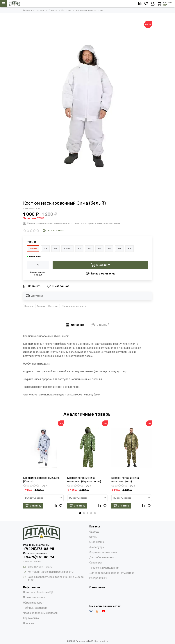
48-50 (33, 249)
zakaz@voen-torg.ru (40, 567)
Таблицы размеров (35, 608)
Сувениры (95, 563)
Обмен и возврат (34, 603)
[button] (80, 513)
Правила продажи (34, 598)
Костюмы (53, 306)
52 (79, 249)
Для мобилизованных (103, 558)
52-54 (67, 249)
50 (55, 249)
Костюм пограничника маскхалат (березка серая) (84, 480)
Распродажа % (98, 578)
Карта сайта (31, 618)
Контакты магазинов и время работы (51, 572)
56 (99, 249)
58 (109, 249)
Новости (28, 623)
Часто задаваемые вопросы (41, 613)
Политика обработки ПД (38, 592)
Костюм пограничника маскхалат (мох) (125, 480)
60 (119, 249)
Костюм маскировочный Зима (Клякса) (41, 480)
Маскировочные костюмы (76, 306)
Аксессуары (97, 547)
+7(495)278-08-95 (39, 549)
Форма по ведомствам (103, 552)
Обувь (93, 537)
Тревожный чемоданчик (104, 568)
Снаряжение (97, 542)
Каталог (29, 306)
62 (129, 249)
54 (89, 249)
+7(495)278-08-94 (39, 557)
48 (45, 249)
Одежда (41, 306)
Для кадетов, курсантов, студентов (112, 573)
